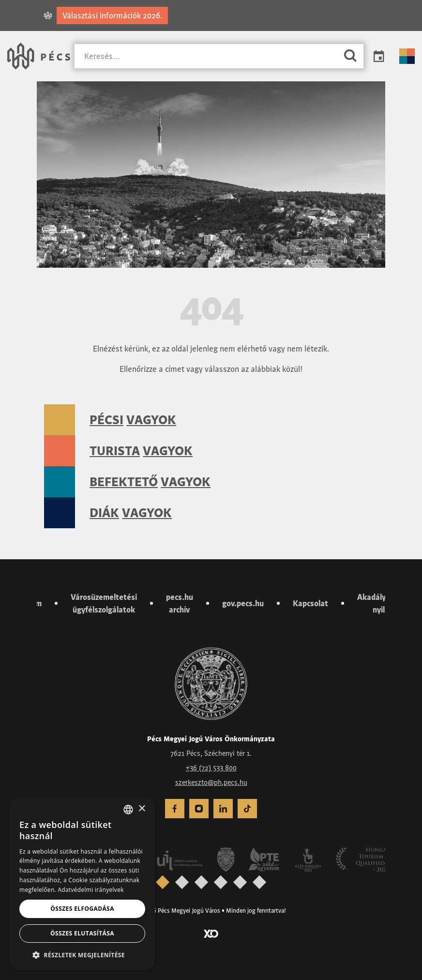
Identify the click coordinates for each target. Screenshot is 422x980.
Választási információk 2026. (112, 15)
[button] (82, 955)
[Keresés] (206, 56)
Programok (379, 56)
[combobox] (128, 810)
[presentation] (163, 882)
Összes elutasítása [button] (82, 933)
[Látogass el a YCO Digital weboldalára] (211, 933)
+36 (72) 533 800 (211, 768)
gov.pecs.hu (243, 603)
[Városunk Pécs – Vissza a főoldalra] (39, 56)
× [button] (142, 809)
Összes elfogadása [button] (82, 909)
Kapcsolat (310, 603)
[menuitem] (175, 809)
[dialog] (82, 884)
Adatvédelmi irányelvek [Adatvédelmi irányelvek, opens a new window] (90, 890)
